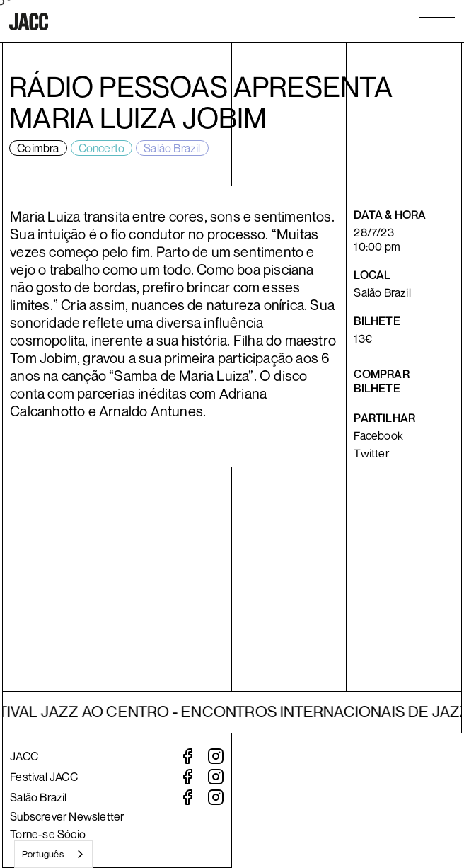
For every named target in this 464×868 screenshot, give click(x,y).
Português (43, 854)
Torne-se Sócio (48, 834)
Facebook (378, 435)
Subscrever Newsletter (67, 816)
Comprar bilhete (381, 381)
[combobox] (53, 854)
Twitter (371, 453)
